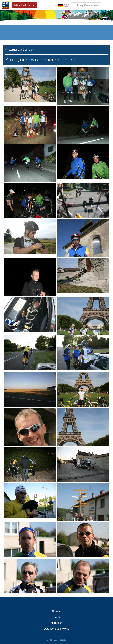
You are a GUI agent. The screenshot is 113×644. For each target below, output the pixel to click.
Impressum (56, 623)
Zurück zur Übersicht (20, 50)
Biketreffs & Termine (25, 5)
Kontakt (56, 617)
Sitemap (57, 612)
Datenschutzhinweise (56, 629)
